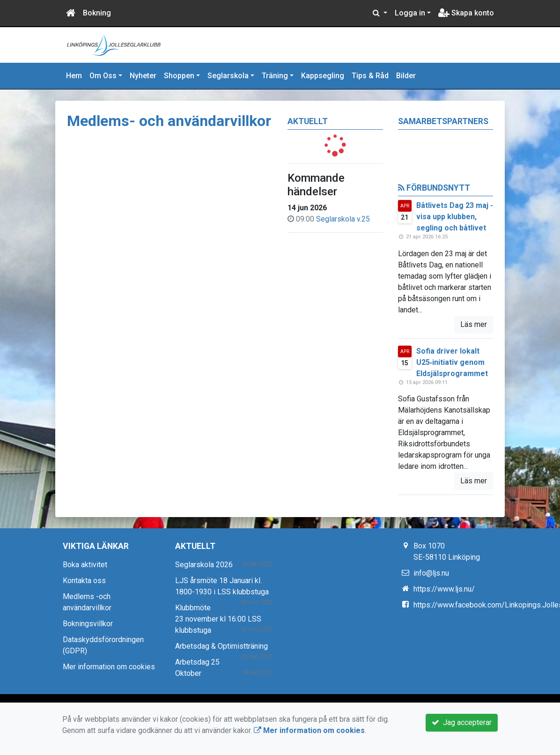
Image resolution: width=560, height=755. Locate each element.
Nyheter (143, 76)
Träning (275, 76)
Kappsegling (323, 76)
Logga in (410, 13)
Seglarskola (228, 76)
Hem (74, 76)
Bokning (97, 13)
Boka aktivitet (85, 565)
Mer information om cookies (109, 667)
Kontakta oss (84, 581)
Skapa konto (466, 13)
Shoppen (179, 76)
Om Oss (103, 76)
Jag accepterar (462, 722)
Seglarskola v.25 (343, 219)
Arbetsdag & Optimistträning (221, 646)
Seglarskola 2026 (204, 565)
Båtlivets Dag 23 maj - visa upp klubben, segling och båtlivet (455, 217)
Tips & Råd (370, 76)
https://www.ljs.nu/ (444, 589)
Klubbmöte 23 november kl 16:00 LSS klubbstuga (218, 619)
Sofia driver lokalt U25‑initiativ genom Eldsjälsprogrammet (452, 362)
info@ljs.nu (431, 573)
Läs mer (474, 324)
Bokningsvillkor (88, 624)
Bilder (406, 76)
